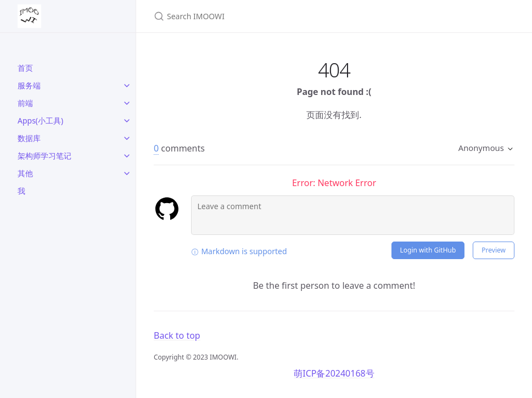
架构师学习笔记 (44, 156)
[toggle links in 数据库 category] (127, 138)
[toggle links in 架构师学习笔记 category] (127, 156)
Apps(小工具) (40, 120)
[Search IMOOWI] (283, 16)
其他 (25, 173)
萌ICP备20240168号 (334, 373)
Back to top (177, 335)
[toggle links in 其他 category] (127, 173)
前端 (25, 103)
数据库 (29, 138)
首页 (25, 68)
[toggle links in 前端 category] (127, 103)
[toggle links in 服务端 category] (127, 86)
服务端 (29, 85)
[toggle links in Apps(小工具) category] (127, 121)
